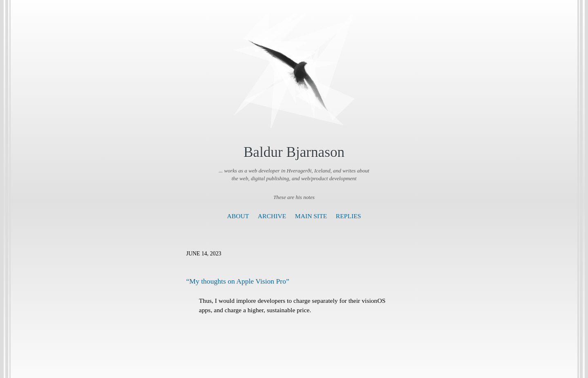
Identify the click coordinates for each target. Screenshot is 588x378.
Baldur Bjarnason (294, 152)
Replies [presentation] (349, 216)
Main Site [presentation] (311, 216)
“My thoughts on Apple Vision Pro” (238, 281)
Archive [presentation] (272, 216)
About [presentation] (238, 216)
